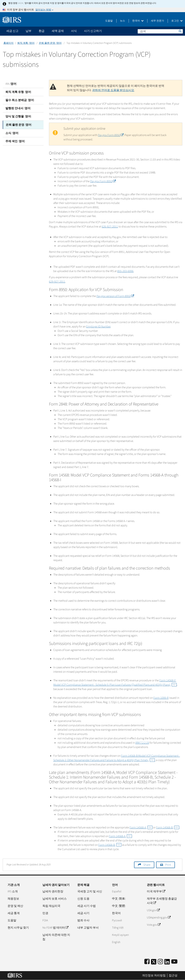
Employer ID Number (98, 327)
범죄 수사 (83, 920)
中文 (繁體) (119, 906)
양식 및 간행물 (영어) (19, 116)
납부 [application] (29, 31)
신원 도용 (83, 899)
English (116, 942)
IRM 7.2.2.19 (142, 743)
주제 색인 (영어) (15, 141)
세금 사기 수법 (87, 906)
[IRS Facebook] (147, 962)
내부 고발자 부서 (88, 928)
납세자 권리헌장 (53, 891)
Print (168, 865)
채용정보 (13, 899)
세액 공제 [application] (58, 31)
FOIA (45, 920)
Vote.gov (154, 925)
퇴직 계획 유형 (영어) (19, 92)
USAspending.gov (159, 918)
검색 (180, 31)
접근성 (173, 975)
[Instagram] (160, 962)
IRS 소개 (13, 891)
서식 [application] (74, 31)
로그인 (177, 21)
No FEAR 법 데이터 (55, 928)
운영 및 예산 (15, 906)
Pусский (117, 920)
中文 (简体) (119, 899)
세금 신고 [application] (12, 31)
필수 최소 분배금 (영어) (20, 100)
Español (117, 891)
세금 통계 (14, 913)
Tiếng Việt (118, 928)
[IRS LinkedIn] (167, 963)
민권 (45, 913)
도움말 (109, 21)
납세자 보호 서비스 (55, 899)
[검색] (160, 31)
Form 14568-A (141, 828)
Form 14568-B (168, 828)
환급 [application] (42, 31)
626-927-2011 (110, 227)
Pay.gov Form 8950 (111, 135)
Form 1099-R (161, 698)
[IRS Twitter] (154, 963)
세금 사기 (83, 913)
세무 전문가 (157, 21)
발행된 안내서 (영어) (18, 108)
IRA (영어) (11, 84)
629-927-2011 (57, 282)
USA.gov (153, 910)
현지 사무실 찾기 (18, 928)
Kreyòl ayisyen (120, 935)
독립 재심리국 (51, 906)
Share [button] (147, 865)
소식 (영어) (12, 133)
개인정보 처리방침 (154, 975)
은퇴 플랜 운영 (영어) (50, 43)
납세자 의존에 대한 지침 (56, 937)
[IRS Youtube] (174, 962)
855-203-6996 (125, 271)
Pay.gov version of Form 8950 (115, 296)
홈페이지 (8, 43)
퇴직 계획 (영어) (26, 43)
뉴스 (122, 21)
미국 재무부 (156, 891)
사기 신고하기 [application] (93, 31)
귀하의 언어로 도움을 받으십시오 (113, 90)
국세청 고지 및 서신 (90, 891)
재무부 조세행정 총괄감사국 (162, 901)
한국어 (138, 21)
